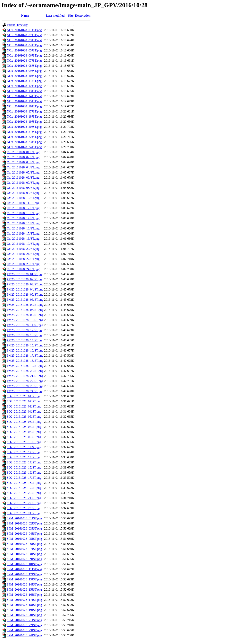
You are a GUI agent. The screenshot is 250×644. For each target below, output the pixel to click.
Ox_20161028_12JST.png (23, 208)
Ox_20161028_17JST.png (23, 233)
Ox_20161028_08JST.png (23, 188)
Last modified (55, 16)
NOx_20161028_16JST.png (24, 106)
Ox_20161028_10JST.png (23, 198)
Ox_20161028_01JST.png (23, 152)
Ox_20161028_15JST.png (23, 223)
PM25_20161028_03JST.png (25, 284)
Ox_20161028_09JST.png (23, 193)
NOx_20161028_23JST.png (24, 142)
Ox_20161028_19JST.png (23, 244)
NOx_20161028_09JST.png (24, 71)
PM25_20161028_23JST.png (25, 386)
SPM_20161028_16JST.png (24, 595)
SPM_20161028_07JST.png (24, 549)
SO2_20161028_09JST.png (24, 437)
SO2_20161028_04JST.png (24, 411)
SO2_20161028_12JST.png (24, 452)
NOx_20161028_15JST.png (24, 101)
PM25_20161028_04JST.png (25, 289)
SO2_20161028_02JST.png (24, 401)
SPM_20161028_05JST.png (24, 539)
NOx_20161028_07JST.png (24, 61)
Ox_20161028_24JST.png (23, 269)
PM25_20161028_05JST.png (25, 295)
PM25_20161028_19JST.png (25, 366)
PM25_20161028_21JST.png (25, 376)
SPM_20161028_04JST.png (24, 534)
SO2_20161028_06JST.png (24, 422)
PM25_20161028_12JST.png (25, 330)
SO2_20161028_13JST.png (24, 457)
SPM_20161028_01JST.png (24, 518)
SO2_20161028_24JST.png (24, 513)
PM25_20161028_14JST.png (25, 340)
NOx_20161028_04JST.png (24, 45)
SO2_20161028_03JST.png (24, 406)
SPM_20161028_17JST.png (24, 600)
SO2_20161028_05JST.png (24, 417)
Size (71, 16)
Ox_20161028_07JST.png (23, 183)
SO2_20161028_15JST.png (24, 467)
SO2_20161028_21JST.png (24, 498)
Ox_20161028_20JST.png (23, 249)
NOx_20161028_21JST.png (24, 132)
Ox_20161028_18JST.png (23, 239)
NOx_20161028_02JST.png (24, 35)
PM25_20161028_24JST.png (25, 391)
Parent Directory (17, 25)
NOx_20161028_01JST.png (24, 30)
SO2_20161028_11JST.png (24, 447)
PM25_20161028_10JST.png (25, 320)
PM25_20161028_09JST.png (25, 315)
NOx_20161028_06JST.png (24, 55)
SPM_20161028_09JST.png (24, 559)
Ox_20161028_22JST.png (23, 259)
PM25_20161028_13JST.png (25, 335)
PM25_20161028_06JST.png (25, 300)
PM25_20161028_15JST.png (25, 345)
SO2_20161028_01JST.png (24, 396)
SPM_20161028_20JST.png (24, 615)
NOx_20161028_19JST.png (24, 122)
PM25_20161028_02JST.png (25, 279)
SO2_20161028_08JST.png (24, 432)
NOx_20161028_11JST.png (24, 81)
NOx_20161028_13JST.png (24, 91)
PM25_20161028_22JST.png (25, 381)
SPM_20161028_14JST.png (24, 584)
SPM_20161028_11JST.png (24, 569)
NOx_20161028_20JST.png (24, 127)
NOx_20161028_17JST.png (24, 111)
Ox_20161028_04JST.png (23, 167)
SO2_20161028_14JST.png (24, 462)
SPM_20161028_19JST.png (24, 610)
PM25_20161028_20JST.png (25, 371)
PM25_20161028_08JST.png (25, 310)
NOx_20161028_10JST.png (24, 76)
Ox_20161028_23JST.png (23, 264)
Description (83, 16)
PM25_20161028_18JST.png (25, 361)
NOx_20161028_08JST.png (24, 66)
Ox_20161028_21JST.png (23, 254)
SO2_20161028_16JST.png (24, 473)
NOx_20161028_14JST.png (24, 96)
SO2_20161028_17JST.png (24, 478)
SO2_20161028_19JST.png (24, 488)
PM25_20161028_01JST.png (25, 274)
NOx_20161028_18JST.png (24, 116)
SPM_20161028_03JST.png (24, 528)
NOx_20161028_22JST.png (24, 137)
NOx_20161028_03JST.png (24, 40)
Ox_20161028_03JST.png (23, 162)
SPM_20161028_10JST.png (24, 564)
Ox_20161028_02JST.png (23, 157)
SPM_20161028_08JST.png (24, 554)
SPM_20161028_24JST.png (24, 635)
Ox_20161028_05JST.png (23, 172)
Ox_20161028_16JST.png (23, 228)
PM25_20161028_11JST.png (25, 325)
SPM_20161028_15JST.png (24, 590)
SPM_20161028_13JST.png (24, 579)
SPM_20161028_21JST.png (24, 620)
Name (25, 16)
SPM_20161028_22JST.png (24, 625)
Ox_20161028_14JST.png (23, 218)
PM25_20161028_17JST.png (25, 356)
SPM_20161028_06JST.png (24, 544)
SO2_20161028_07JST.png (24, 427)
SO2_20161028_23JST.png (24, 508)
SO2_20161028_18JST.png (24, 483)
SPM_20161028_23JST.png (24, 630)
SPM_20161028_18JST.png (24, 605)
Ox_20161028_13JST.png (23, 213)
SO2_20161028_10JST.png (24, 442)
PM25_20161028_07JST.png (25, 305)
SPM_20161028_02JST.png (24, 523)
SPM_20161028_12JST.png (24, 574)
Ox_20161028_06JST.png (23, 178)
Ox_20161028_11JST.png (23, 203)
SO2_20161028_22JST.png (24, 503)
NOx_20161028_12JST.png (24, 86)
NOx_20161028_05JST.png (24, 50)
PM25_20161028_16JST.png (25, 350)
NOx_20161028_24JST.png (24, 147)
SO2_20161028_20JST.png (24, 493)
